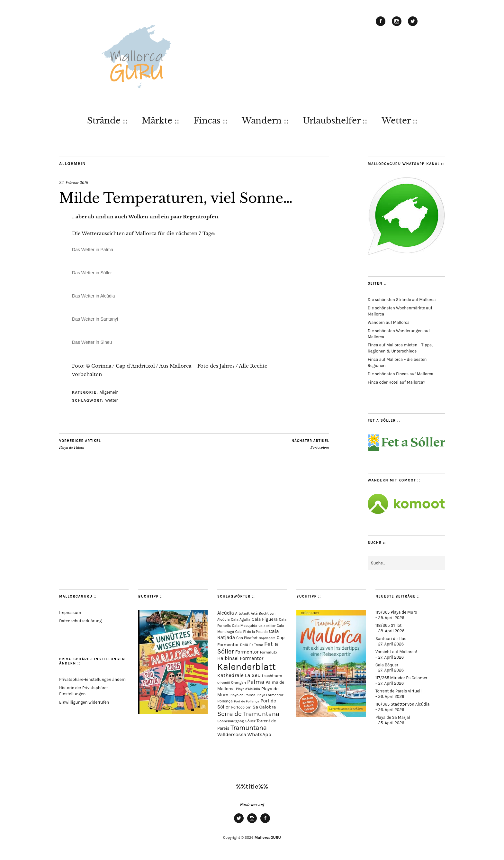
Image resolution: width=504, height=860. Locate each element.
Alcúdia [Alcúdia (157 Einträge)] (226, 613)
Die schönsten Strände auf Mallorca (402, 300)
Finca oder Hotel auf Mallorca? (396, 382)
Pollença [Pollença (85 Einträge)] (225, 701)
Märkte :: (160, 121)
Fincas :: (210, 121)
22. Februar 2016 (74, 183)
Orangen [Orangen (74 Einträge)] (239, 682)
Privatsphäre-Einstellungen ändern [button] (92, 679)
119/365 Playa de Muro (396, 612)
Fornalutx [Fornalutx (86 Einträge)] (268, 652)
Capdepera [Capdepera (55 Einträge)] (267, 638)
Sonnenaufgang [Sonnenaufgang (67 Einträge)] (231, 721)
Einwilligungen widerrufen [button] (84, 702)
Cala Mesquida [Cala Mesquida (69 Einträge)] (245, 626)
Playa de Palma (80, 444)
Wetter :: (399, 121)
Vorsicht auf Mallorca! (396, 652)
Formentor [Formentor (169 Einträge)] (247, 652)
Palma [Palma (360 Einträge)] (256, 682)
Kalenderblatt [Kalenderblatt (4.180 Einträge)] (247, 667)
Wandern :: (265, 121)
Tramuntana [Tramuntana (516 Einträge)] (249, 727)
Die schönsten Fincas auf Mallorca (401, 374)
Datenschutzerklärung (81, 621)
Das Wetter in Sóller (92, 273)
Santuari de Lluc (391, 639)
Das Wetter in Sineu (92, 342)
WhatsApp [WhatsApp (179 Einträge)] (259, 735)
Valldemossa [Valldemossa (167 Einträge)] (232, 735)
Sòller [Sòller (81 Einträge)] (250, 721)
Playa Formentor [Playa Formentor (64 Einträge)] (270, 695)
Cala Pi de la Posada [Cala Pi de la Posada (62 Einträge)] (252, 632)
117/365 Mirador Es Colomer (401, 678)
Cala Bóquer (387, 665)
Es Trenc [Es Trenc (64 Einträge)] (256, 645)
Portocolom (310, 444)
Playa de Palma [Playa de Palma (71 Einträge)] (243, 695)
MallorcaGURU (268, 837)
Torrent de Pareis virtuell (398, 691)
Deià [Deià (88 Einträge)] (244, 645)
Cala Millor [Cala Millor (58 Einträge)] (267, 626)
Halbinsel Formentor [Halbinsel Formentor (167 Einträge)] (240, 658)
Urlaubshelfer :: (335, 121)
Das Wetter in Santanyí (95, 319)
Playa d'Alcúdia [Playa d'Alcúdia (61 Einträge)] (248, 689)
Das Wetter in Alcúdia (94, 296)
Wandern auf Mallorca (389, 322)
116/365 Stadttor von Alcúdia (402, 704)
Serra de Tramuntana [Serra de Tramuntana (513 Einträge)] (248, 714)
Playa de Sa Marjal (393, 717)
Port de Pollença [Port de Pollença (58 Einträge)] (247, 701)
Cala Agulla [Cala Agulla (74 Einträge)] (241, 619)
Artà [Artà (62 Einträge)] (254, 613)
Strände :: (107, 121)
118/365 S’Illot (388, 625)
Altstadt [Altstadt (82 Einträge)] (243, 613)
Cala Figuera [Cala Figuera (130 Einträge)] (265, 619)
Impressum (70, 613)
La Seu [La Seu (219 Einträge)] (253, 675)
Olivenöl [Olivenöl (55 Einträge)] (224, 683)
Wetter (111, 400)
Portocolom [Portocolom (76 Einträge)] (241, 707)
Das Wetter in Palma (93, 250)
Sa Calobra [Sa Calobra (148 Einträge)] (264, 707)
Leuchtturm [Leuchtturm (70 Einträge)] (272, 676)
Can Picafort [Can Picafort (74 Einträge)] (247, 638)
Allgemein (72, 164)
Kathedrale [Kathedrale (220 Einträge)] (230, 675)
